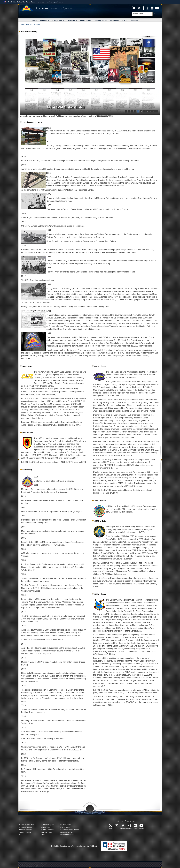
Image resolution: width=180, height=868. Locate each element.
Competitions (58, 21)
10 (153, 111)
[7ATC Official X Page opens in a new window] (139, 8)
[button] (55, 2)
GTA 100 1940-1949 (68, 107)
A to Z (125, 21)
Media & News (86, 21)
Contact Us (134, 21)
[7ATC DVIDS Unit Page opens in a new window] (134, 8)
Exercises (72, 21)
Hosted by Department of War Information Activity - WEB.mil (74, 846)
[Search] (142, 14)
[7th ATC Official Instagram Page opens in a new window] (147, 8)
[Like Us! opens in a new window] (143, 8)
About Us (45, 21)
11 (157, 111)
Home (35, 21)
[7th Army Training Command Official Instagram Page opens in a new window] (129, 826)
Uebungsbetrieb (101, 21)
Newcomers (115, 21)
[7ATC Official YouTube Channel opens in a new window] (157, 8)
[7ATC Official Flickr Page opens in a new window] (152, 8)
